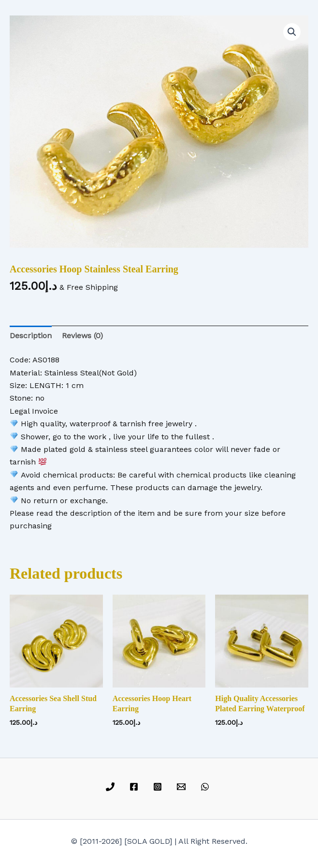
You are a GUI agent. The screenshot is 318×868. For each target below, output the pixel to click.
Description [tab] (31, 336)
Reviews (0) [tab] (82, 336)
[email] (182, 787)
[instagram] (159, 787)
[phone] (112, 787)
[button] (292, 32)
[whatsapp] (206, 787)
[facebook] (136, 787)
